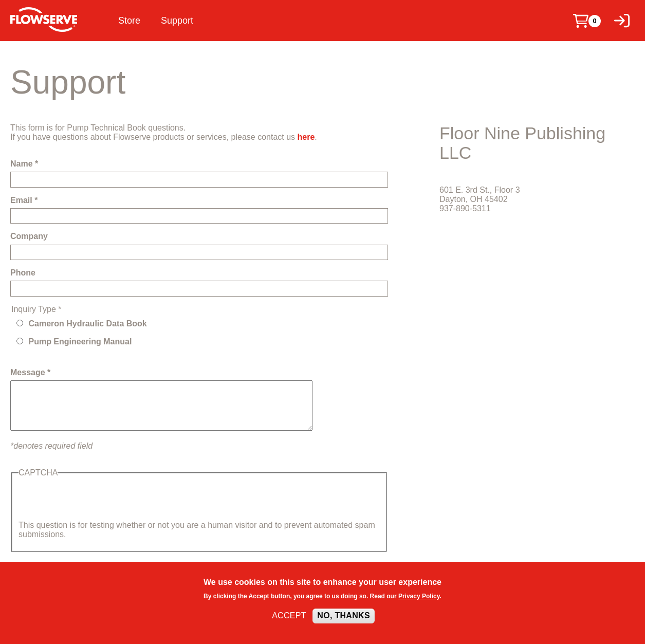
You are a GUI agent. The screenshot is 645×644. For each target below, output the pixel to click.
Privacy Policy (419, 596)
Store (129, 21)
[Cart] (581, 21)
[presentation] (97, 501)
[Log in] (622, 21)
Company (29, 236)
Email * (24, 200)
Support (177, 21)
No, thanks (344, 615)
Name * (24, 164)
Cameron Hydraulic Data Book (87, 324)
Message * (30, 372)
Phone (23, 273)
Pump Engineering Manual (80, 342)
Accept (289, 615)
